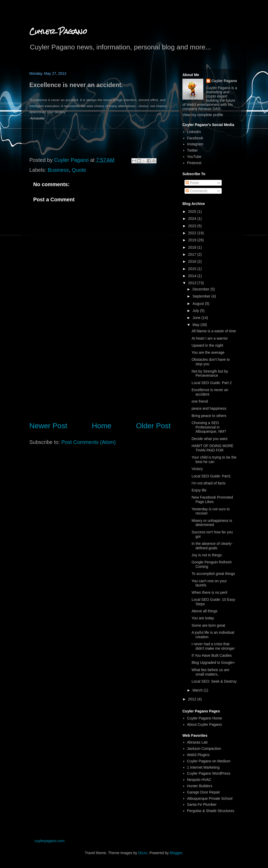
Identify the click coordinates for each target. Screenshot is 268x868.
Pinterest (194, 163)
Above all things (205, 611)
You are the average (208, 352)
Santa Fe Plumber (202, 804)
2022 (193, 233)
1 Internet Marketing (203, 767)
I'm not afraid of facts (209, 483)
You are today (203, 618)
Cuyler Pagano (58, 31)
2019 (193, 240)
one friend (200, 401)
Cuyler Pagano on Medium (209, 761)
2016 (193, 261)
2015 (193, 269)
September (202, 296)
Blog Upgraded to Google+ (213, 663)
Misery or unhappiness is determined (212, 523)
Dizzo (143, 853)
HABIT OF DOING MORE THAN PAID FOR (213, 448)
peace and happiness (209, 408)
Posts (192, 183)
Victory (197, 469)
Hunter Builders (200, 786)
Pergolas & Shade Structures (211, 811)
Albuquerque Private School (210, 798)
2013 (193, 283)
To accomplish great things (213, 574)
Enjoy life (199, 490)
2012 (193, 699)
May (196, 325)
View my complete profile (203, 115)
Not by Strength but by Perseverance (210, 373)
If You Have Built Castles (212, 655)
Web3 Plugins (198, 755)
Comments (197, 191)
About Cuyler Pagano (205, 724)
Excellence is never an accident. (210, 392)
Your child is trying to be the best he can (214, 459)
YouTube (194, 157)
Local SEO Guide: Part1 (211, 476)
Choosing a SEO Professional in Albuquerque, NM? (209, 427)
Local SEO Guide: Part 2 (212, 383)
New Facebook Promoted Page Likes (212, 499)
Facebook (195, 138)
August (199, 304)
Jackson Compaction (204, 749)
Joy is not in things (207, 555)
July (196, 311)
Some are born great (208, 625)
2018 (193, 247)
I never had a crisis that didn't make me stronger (213, 646)
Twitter (192, 150)
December (201, 289)
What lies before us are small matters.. (210, 672)
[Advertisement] (100, 374)
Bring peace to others (209, 416)
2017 (193, 254)
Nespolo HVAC (199, 780)
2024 (193, 219)
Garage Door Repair (204, 792)
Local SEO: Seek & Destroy (214, 681)
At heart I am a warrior (210, 338)
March (198, 690)
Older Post (153, 426)
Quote (79, 170)
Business (58, 170)
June (197, 318)
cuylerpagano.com (49, 841)
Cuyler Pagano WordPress (209, 773)
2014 (193, 276)
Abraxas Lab (197, 742)
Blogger (176, 853)
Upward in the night (207, 345)
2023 (193, 226)
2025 (193, 212)
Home (102, 426)
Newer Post (48, 426)
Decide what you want (210, 439)
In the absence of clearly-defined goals (212, 546)
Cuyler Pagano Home (205, 718)
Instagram (195, 144)
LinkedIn (194, 132)
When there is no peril (209, 592)
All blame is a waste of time (214, 331)
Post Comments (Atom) (88, 442)
